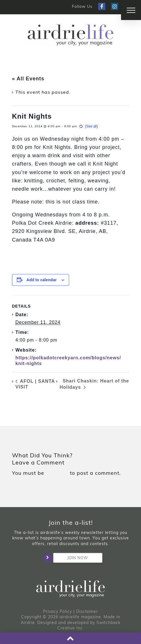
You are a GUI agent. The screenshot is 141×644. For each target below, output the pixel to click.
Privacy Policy (58, 611)
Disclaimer (87, 611)
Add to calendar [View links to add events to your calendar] (42, 280)
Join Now (70, 558)
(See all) (91, 126)
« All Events (28, 79)
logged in (57, 473)
